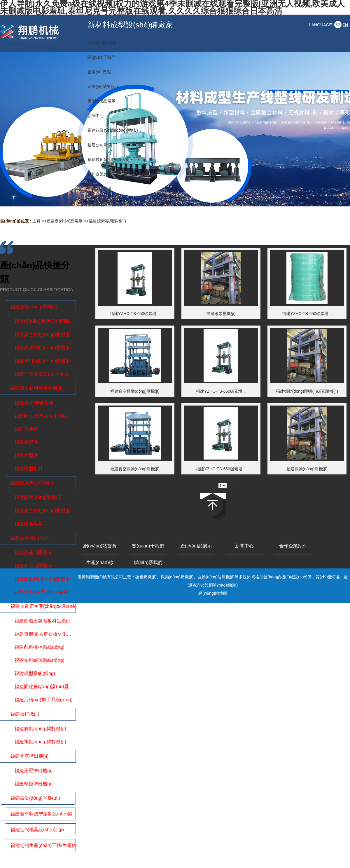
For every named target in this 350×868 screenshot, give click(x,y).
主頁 (36, 221)
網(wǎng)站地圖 (213, 593)
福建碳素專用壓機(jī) (107, 221)
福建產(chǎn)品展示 (64, 221)
